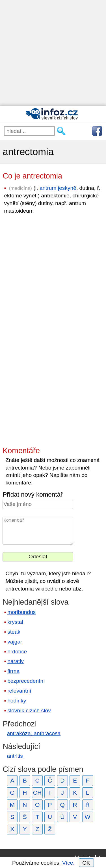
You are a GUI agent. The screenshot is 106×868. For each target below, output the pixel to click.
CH (37, 793)
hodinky (17, 701)
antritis (15, 756)
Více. (68, 863)
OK (86, 863)
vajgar (15, 642)
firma (13, 671)
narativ (16, 661)
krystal (15, 622)
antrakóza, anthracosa (34, 733)
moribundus (21, 612)
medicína (20, 188)
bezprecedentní (26, 681)
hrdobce (17, 652)
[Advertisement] (53, 53)
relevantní (19, 691)
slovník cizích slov (29, 711)
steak (14, 632)
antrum (48, 188)
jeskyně (67, 188)
